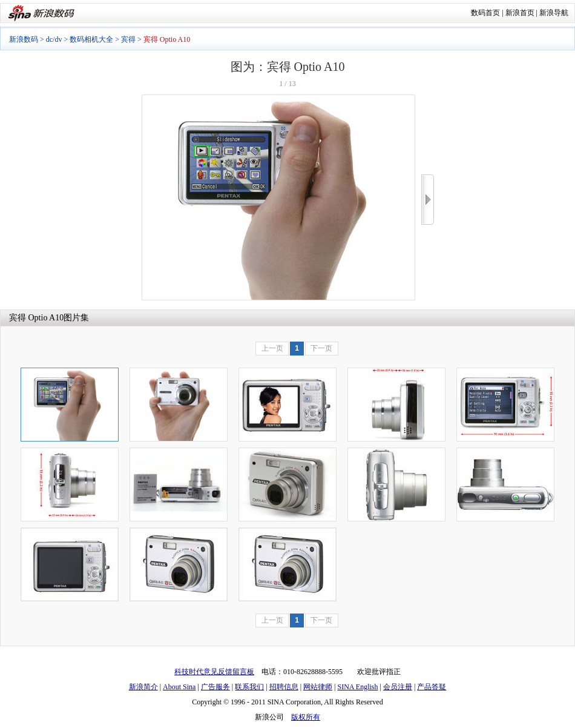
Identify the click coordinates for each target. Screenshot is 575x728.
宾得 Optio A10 (36, 318)
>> (428, 200)
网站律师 (318, 687)
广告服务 (215, 687)
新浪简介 (143, 687)
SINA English (357, 687)
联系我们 (249, 687)
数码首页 (485, 13)
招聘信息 (284, 687)
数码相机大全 (91, 39)
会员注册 (398, 687)
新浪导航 (554, 13)
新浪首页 (520, 13)
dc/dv (54, 39)
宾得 (128, 39)
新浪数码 (24, 39)
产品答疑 (432, 687)
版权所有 (306, 717)
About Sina (179, 687)
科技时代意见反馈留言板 (214, 672)
